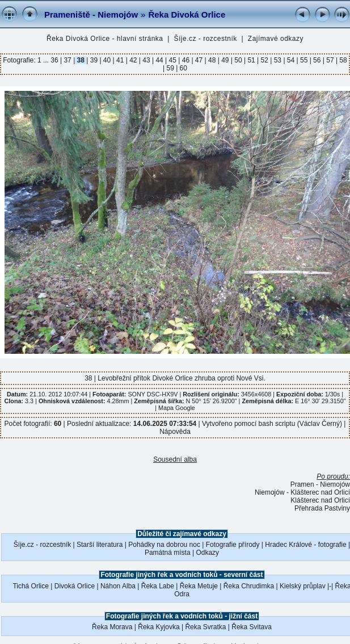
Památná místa (168, 553)
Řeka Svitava (252, 627)
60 (182, 68)
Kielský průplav (303, 586)
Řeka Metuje (199, 586)
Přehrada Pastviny (322, 508)
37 (68, 60)
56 (317, 60)
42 (133, 60)
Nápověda (175, 432)
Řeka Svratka (205, 627)
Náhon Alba (118, 586)
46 (185, 60)
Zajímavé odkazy (276, 39)
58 (342, 60)
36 (55, 60)
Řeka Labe (158, 586)
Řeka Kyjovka (159, 627)
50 (238, 60)
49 (225, 60)
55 (304, 60)
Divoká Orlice (75, 586)
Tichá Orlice (31, 586)
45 (172, 60)
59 (170, 68)
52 (264, 60)
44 (159, 60)
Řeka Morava (112, 627)
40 (107, 60)
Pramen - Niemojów (320, 484)
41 (120, 60)
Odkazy (207, 553)
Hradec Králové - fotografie (305, 545)
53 (277, 60)
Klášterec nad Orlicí (320, 500)
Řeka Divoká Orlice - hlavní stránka (105, 39)
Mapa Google (177, 408)
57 (330, 60)
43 (146, 60)
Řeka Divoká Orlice (187, 14)
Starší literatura (100, 545)
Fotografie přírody (233, 545)
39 (94, 60)
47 (199, 60)
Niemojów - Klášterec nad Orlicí (302, 492)
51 (251, 60)
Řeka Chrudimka (249, 586)
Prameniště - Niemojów (91, 14)
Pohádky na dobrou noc (164, 545)
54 (291, 60)
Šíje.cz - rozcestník (206, 39)
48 (212, 60)
